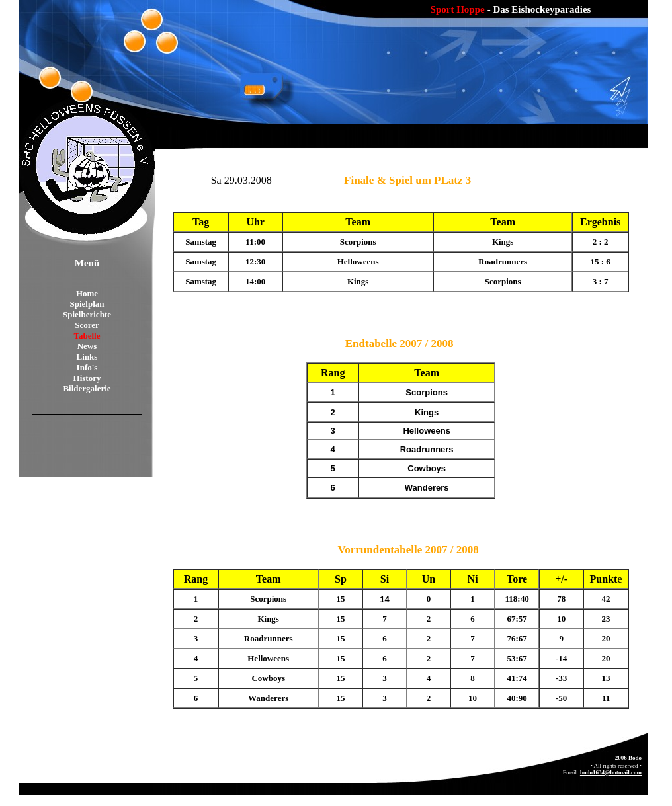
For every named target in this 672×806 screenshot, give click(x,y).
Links (87, 357)
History (87, 378)
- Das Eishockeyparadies (539, 9)
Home (87, 293)
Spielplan (87, 304)
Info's (87, 367)
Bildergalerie (87, 388)
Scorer (87, 325)
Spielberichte (87, 314)
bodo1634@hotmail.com (611, 772)
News (87, 346)
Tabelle (87, 336)
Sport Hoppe (458, 9)
